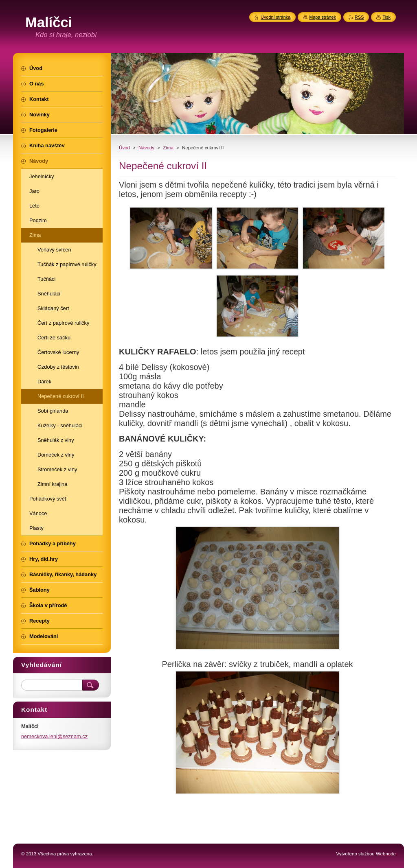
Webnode (386, 854)
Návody (146, 148)
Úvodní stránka (275, 17)
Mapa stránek (323, 17)
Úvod (124, 148)
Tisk (386, 17)
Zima (168, 148)
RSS (359, 17)
